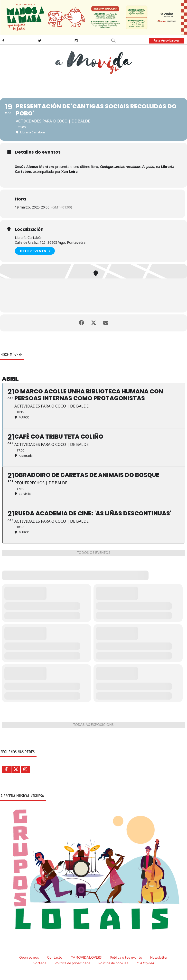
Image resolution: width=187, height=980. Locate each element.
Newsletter (159, 957)
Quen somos (29, 957)
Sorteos (40, 963)
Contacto (55, 957)
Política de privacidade (72, 963)
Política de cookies (113, 963)
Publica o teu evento (126, 957)
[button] (113, 40)
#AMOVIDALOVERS (86, 957)
